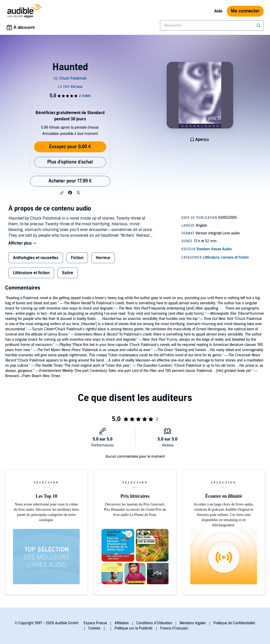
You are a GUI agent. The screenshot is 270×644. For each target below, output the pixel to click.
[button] (62, 193)
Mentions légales (193, 623)
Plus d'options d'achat (70, 162)
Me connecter (245, 11)
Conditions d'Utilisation (154, 623)
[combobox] (212, 25)
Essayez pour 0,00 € (70, 147)
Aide (218, 11)
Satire (68, 273)
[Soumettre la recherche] (259, 25)
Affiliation (122, 623)
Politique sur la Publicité (134, 628)
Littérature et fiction (31, 273)
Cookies (94, 628)
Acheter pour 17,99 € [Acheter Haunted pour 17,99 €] (70, 181)
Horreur (103, 258)
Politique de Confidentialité (234, 623)
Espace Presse (95, 623)
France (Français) (174, 628)
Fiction (77, 258)
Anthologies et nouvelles (36, 258)
